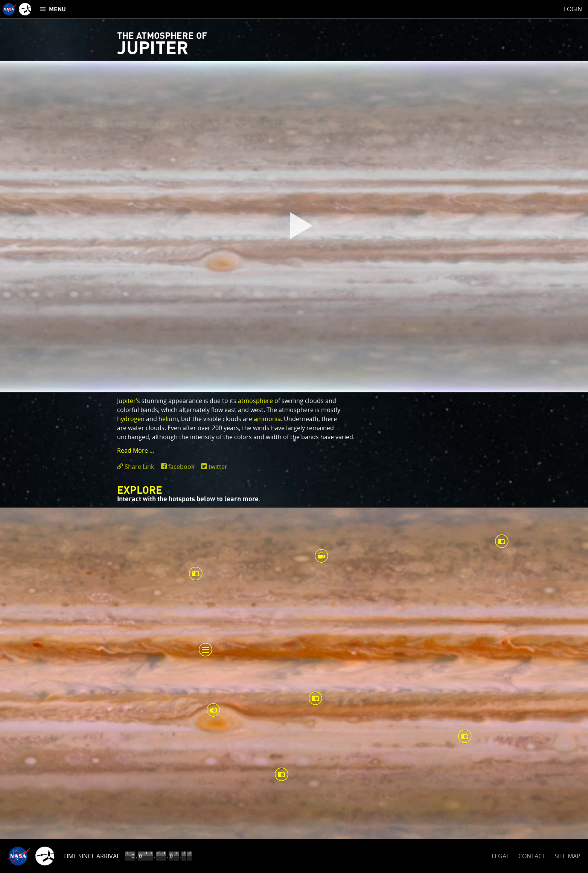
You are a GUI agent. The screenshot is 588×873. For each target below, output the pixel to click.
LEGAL (500, 855)
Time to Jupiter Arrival (99, 856)
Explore (140, 491)
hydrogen (131, 419)
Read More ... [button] (136, 450)
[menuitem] (53, 9)
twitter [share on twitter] (218, 467)
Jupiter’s (129, 401)
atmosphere (255, 401)
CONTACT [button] (532, 856)
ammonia (267, 419)
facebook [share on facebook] (181, 467)
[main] (294, 436)
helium (168, 419)
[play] (294, 227)
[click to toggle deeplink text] (137, 467)
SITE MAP (567, 856)
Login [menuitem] (573, 9)
